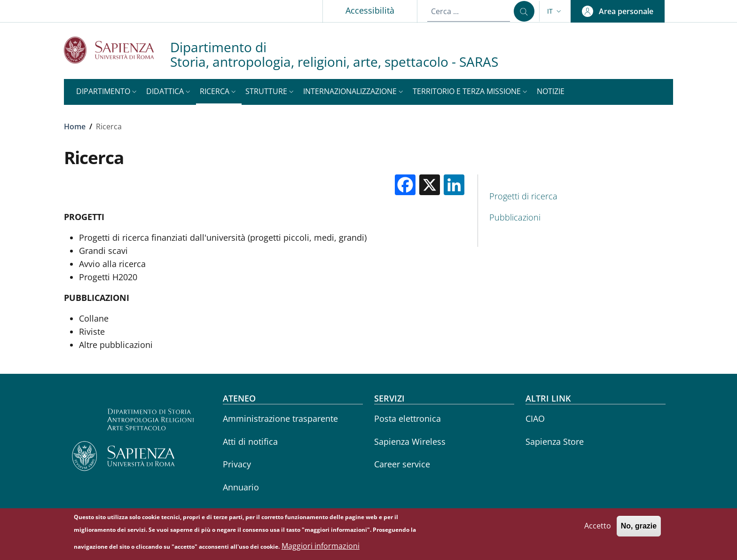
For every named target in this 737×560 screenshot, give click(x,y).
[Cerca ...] (524, 11)
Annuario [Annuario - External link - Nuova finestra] (241, 487)
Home (75, 126)
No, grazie (639, 529)
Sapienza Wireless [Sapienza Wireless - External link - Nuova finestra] (410, 442)
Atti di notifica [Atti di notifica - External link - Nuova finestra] (250, 442)
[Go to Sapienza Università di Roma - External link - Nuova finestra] (117, 50)
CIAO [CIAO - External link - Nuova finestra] (535, 418)
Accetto (598, 528)
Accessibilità (370, 10)
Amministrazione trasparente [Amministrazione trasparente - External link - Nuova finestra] (280, 418)
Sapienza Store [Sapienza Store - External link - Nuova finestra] (555, 442)
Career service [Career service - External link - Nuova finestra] (402, 464)
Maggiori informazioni (321, 548)
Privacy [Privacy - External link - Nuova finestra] (237, 464)
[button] (555, 11)
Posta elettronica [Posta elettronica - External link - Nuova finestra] (408, 418)
